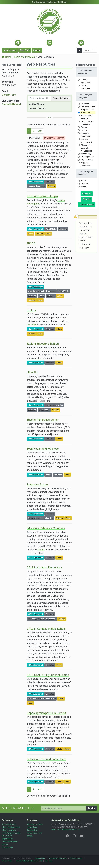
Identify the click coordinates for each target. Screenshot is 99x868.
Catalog (37, 50)
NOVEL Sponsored (36, 513)
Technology (86, 154)
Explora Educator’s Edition (43, 344)
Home (7, 57)
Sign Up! (91, 808)
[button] (80, 50)
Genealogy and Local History (88, 123)
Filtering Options (86, 65)
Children (52, 186)
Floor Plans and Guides (11, 833)
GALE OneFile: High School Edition (48, 675)
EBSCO (31, 243)
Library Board (32, 827)
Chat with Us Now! (11, 104)
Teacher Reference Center (43, 420)
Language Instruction (37, 186)
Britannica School (38, 484)
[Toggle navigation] (90, 50)
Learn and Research (24, 57)
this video (32, 325)
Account (10, 50)
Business (51, 296)
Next (40, 131)
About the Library (9, 824)
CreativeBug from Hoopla (42, 196)
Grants (84, 127)
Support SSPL (40, 858)
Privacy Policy (7, 861)
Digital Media (51, 229)
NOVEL (41, 550)
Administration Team (35, 824)
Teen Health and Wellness (43, 449)
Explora (31, 310)
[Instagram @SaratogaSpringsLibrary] (49, 43)
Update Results (88, 204)
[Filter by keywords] (40, 98)
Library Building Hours (11, 827)
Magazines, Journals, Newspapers (42, 291)
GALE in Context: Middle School (46, 629)
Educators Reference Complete (46, 528)
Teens (49, 233)
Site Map (49, 861)
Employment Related (87, 117)
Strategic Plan (32, 830)
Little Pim (33, 372)
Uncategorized (87, 157)
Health (42, 296)
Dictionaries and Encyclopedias (41, 518)
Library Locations (9, 830)
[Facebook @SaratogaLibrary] (18, 43)
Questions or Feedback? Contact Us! (66, 830)
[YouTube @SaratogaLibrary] (81, 43)
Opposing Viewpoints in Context (46, 713)
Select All (87, 194)
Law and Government (86, 140)
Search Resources (61, 98)
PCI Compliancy (76, 858)
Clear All (88, 199)
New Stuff (25, 50)
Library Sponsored (36, 181)
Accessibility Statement (58, 858)
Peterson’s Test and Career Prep (46, 759)
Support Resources (86, 164)
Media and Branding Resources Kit (29, 861)
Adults (31, 233)
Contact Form (9, 95)
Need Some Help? (12, 65)
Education (50, 181)
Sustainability (7, 847)
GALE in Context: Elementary (44, 568)
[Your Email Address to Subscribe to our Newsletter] (63, 808)
